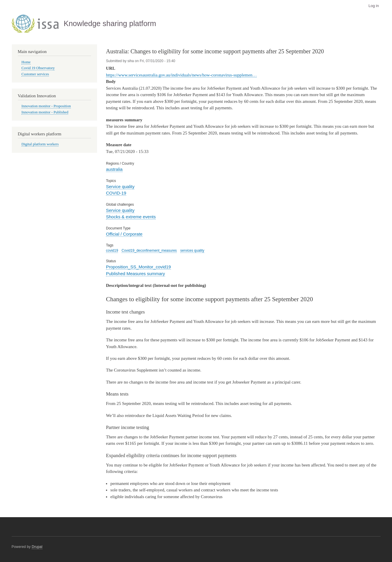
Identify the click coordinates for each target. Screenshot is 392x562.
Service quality (120, 187)
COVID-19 (116, 193)
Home (26, 62)
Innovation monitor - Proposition (46, 106)
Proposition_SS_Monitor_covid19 (138, 267)
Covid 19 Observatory (38, 68)
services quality (192, 251)
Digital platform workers (40, 144)
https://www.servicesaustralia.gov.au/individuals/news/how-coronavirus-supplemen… (181, 75)
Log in (374, 6)
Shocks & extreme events (131, 217)
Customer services (35, 74)
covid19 (112, 251)
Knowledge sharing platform (110, 23)
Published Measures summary (136, 274)
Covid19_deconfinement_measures (149, 251)
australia (114, 169)
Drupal (37, 547)
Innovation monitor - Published (45, 112)
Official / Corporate (124, 234)
